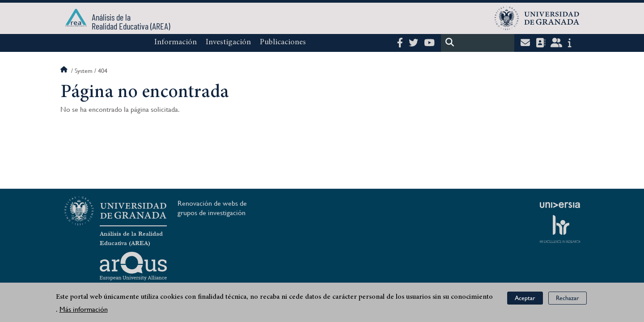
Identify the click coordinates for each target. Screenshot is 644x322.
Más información (84, 309)
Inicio (65, 71)
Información (176, 42)
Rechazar (568, 298)
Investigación (228, 42)
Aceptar (525, 298)
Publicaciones (283, 42)
